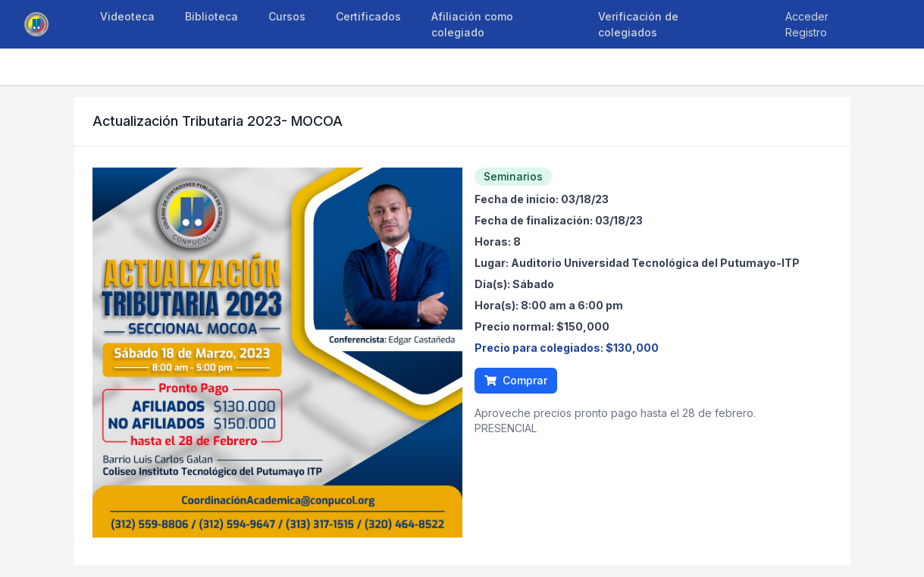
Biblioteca (211, 16)
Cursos (287, 16)
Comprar (516, 380)
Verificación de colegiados (638, 24)
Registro (806, 32)
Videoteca (127, 16)
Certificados (368, 16)
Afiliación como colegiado (472, 24)
